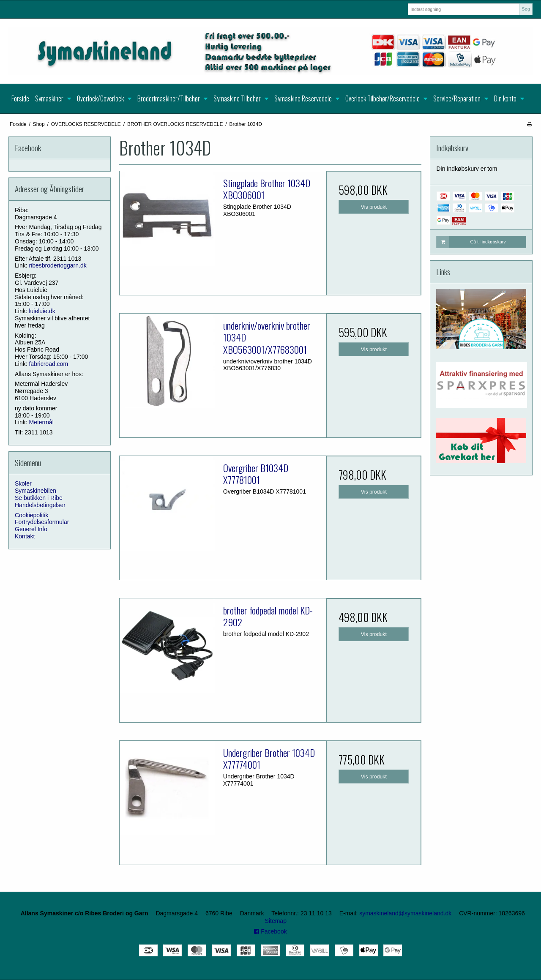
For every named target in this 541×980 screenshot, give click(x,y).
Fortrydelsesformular (42, 522)
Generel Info (31, 529)
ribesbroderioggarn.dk (57, 265)
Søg (526, 9)
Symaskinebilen (36, 491)
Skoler (23, 483)
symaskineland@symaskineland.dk (405, 913)
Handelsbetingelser (40, 505)
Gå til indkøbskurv (471, 242)
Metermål (41, 422)
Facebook (270, 931)
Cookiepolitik (31, 515)
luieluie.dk (42, 311)
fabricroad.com (48, 364)
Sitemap (276, 921)
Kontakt (25, 536)
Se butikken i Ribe (39, 498)
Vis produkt (374, 207)
